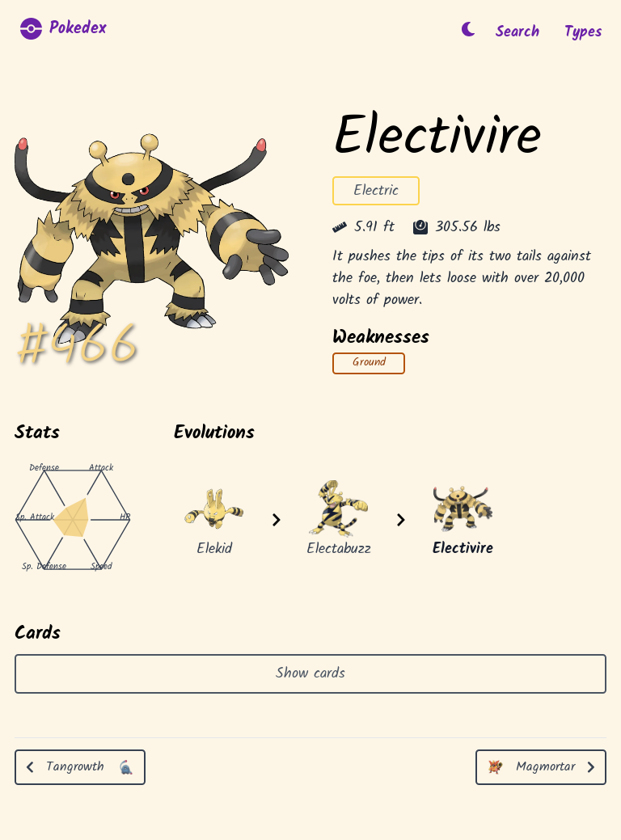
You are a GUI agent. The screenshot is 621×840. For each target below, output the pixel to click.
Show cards (310, 674)
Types (583, 33)
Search (517, 33)
